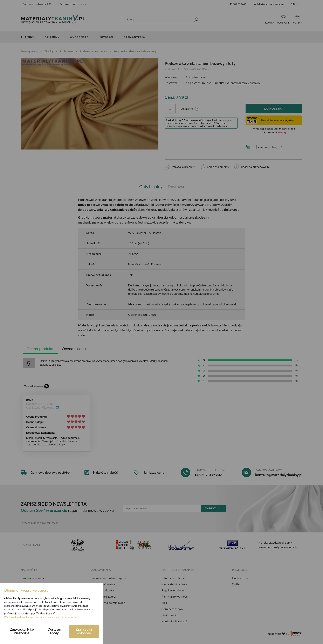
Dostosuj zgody (54, 631)
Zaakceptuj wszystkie (84, 631)
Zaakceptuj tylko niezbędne (22, 631)
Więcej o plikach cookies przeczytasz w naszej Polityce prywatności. (41, 617)
